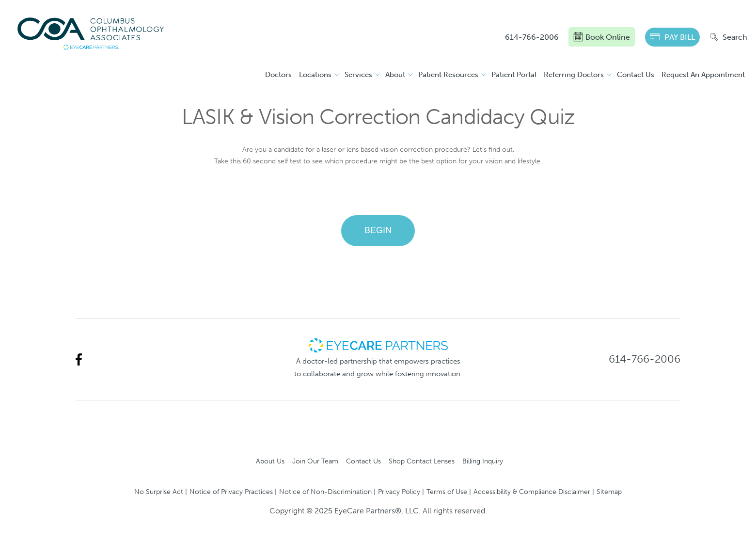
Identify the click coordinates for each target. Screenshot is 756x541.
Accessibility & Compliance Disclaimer (532, 492)
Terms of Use (447, 492)
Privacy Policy (399, 492)
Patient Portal (514, 75)
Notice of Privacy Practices (231, 492)
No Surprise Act (159, 492)
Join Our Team (315, 461)
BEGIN (378, 230)
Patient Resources (448, 75)
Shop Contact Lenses (422, 461)
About (395, 75)
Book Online (602, 37)
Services (358, 75)
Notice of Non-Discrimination (325, 492)
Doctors (278, 75)
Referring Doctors (574, 75)
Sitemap (609, 492)
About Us (270, 461)
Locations (315, 75)
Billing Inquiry (483, 461)
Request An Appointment (703, 75)
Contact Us (636, 75)
